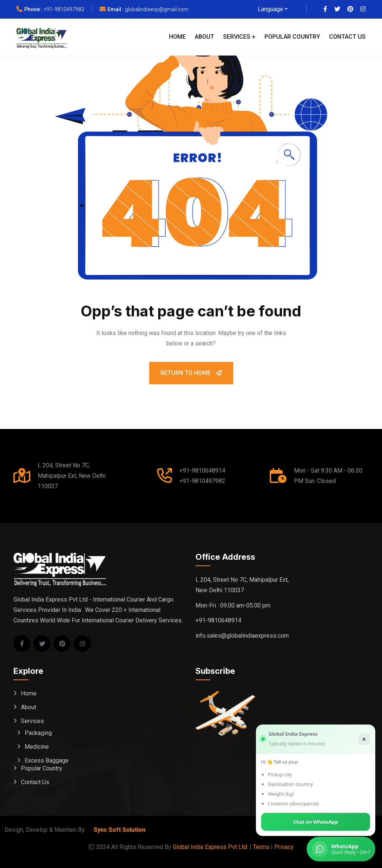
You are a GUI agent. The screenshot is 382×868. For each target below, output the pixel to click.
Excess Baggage (47, 760)
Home (177, 37)
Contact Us (347, 37)
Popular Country (292, 37)
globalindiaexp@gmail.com (157, 9)
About (204, 37)
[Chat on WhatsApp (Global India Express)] (341, 849)
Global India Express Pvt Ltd (210, 847)
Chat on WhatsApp (316, 822)
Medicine (37, 747)
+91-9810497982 (64, 9)
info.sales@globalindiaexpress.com (242, 636)
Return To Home (191, 373)
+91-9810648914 (202, 471)
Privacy (284, 847)
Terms (261, 847)
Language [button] (270, 9)
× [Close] (364, 739)
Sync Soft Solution (120, 830)
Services (237, 37)
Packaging (38, 733)
